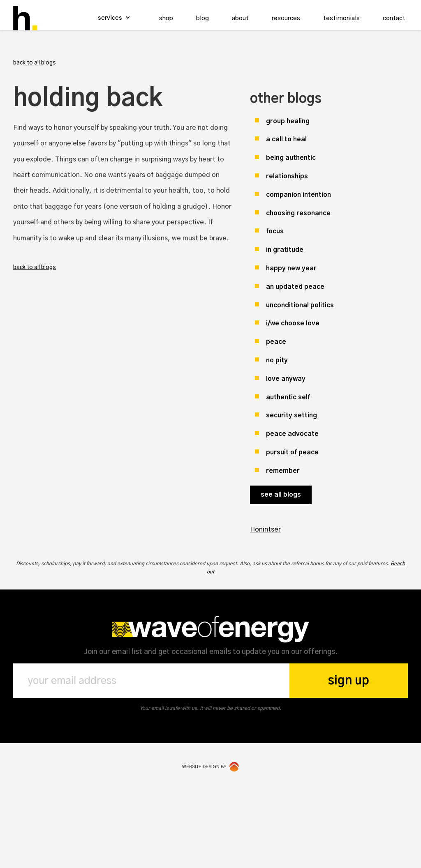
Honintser (265, 530)
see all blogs (281, 495)
